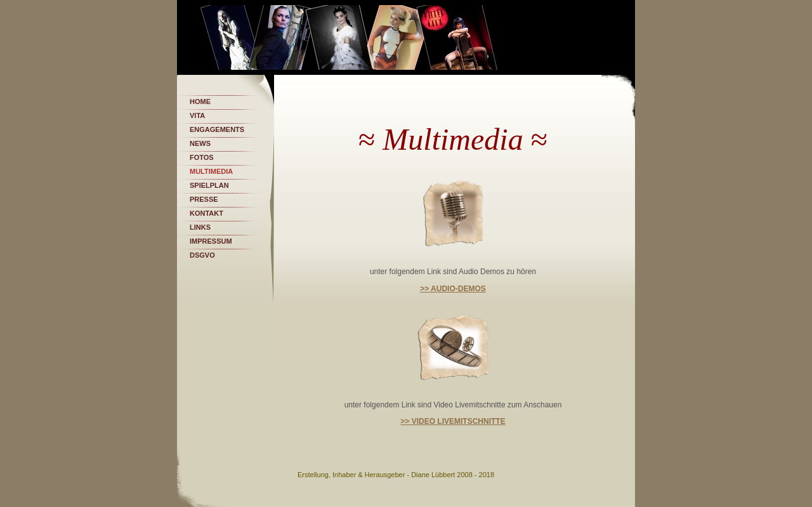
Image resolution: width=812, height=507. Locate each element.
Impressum (211, 241)
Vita (197, 115)
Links (200, 227)
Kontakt (206, 213)
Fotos (202, 157)
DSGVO (202, 255)
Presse (204, 199)
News (200, 143)
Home (200, 102)
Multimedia (211, 171)
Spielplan (209, 185)
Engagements (217, 129)
